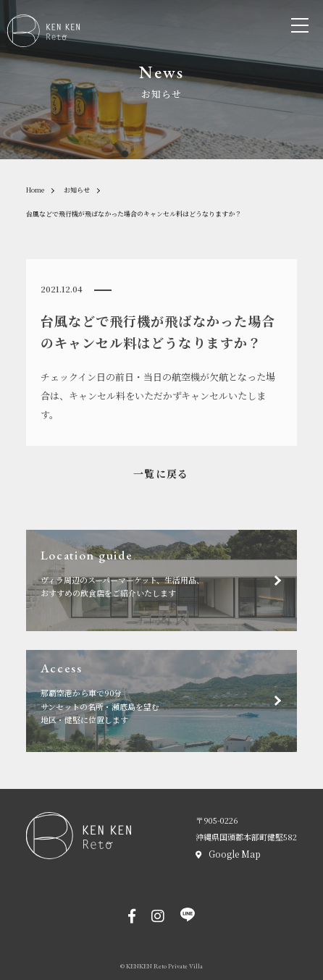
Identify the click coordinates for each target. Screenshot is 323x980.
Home (35, 190)
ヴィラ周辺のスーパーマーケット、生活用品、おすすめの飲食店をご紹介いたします (169, 574)
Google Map (235, 854)
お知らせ (77, 190)
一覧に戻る (161, 473)
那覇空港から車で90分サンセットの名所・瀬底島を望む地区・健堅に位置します (169, 694)
